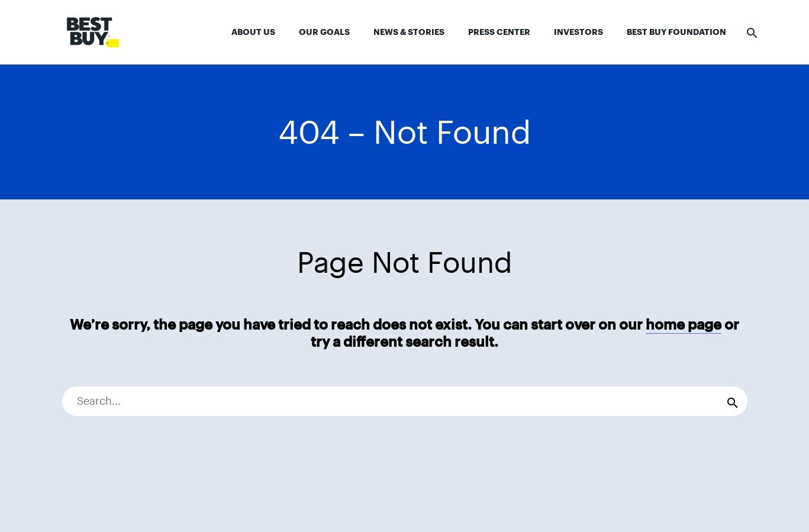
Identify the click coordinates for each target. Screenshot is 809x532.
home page (684, 325)
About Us (253, 32)
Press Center (499, 32)
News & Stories (409, 32)
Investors (578, 32)
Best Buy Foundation (676, 32)
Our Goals (324, 32)
